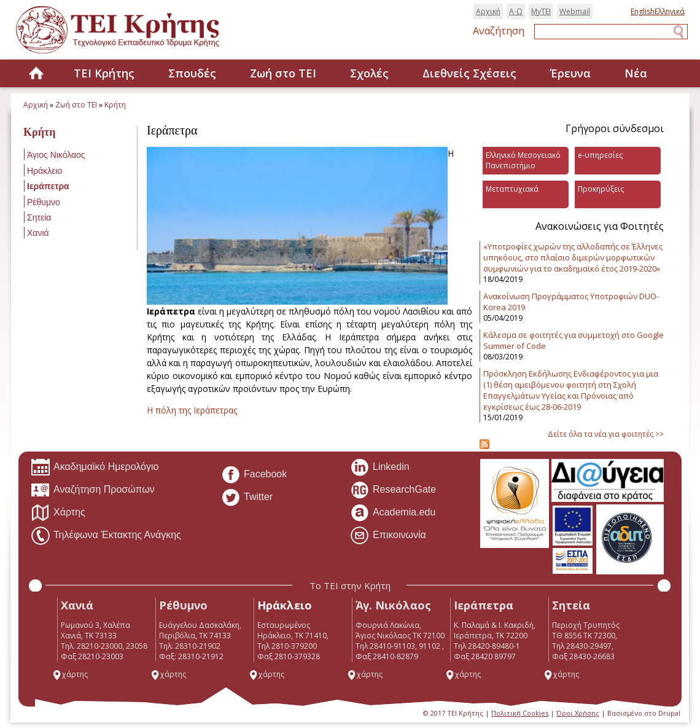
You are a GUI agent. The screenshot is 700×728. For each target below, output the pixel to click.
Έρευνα (570, 73)
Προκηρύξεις (601, 189)
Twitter (247, 498)
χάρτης (70, 674)
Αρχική (488, 11)
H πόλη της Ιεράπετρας (192, 410)
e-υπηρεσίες (600, 155)
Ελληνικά (670, 11)
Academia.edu (393, 513)
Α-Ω (516, 11)
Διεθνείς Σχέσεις (469, 73)
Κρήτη (115, 105)
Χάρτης (58, 513)
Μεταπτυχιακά (512, 189)
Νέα (636, 73)
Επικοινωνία (388, 536)
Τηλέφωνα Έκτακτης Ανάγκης (106, 536)
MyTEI (541, 11)
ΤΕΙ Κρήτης (104, 73)
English (643, 11)
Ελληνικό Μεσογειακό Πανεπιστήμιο (523, 160)
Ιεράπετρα (48, 186)
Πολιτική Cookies (520, 713)
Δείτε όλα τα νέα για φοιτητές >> (606, 434)
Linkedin (380, 468)
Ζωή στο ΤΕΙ (283, 73)
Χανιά (38, 233)
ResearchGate (393, 490)
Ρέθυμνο (44, 202)
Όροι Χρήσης (578, 713)
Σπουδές (192, 73)
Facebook (254, 475)
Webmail (575, 11)
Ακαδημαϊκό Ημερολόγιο (95, 468)
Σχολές (369, 73)
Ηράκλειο (45, 171)
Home (36, 74)
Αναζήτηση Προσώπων (93, 490)
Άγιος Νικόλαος (56, 155)
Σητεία (39, 217)
